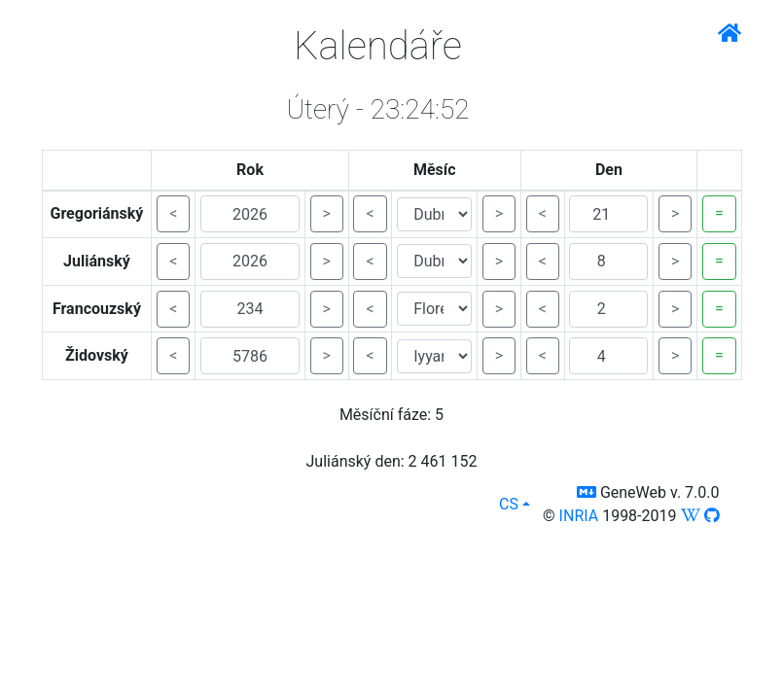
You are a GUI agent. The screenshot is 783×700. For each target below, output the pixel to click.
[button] (587, 492)
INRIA (579, 516)
